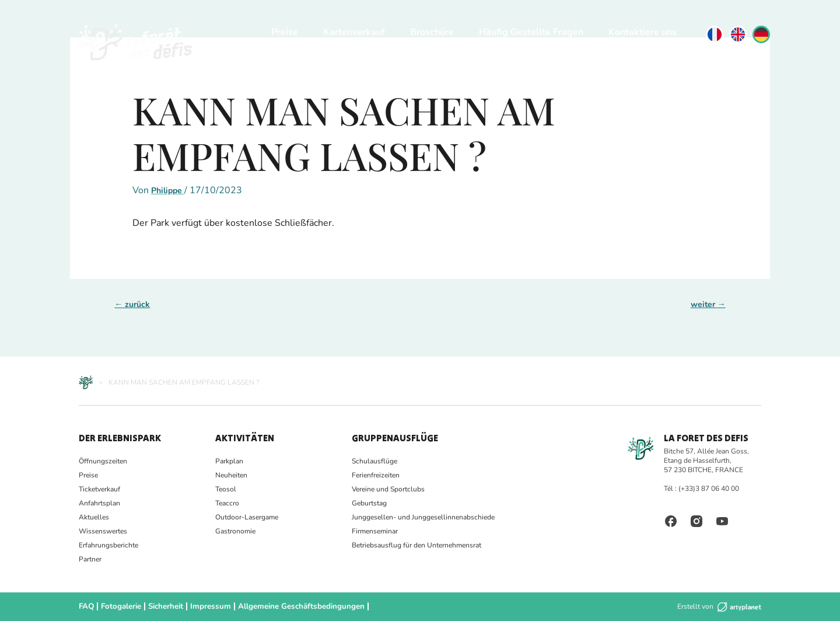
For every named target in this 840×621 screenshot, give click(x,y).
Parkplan (229, 461)
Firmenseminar (375, 531)
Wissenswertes (103, 531)
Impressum (204, 606)
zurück (132, 304)
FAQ (86, 606)
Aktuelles (94, 517)
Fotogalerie (119, 606)
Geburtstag (369, 503)
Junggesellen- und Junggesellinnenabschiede (423, 517)
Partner (90, 559)
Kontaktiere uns (643, 32)
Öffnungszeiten (103, 461)
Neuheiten (231, 475)
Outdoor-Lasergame (247, 517)
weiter (708, 304)
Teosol (226, 489)
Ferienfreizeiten (376, 475)
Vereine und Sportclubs (388, 489)
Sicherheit (162, 606)
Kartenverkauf (354, 32)
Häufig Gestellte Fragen (531, 32)
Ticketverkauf (99, 489)
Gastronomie (235, 531)
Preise (285, 32)
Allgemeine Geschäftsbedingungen (288, 606)
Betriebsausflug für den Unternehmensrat (416, 545)
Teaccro (227, 503)
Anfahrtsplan (99, 503)
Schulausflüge (374, 461)
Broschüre (432, 32)
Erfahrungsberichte (108, 545)
